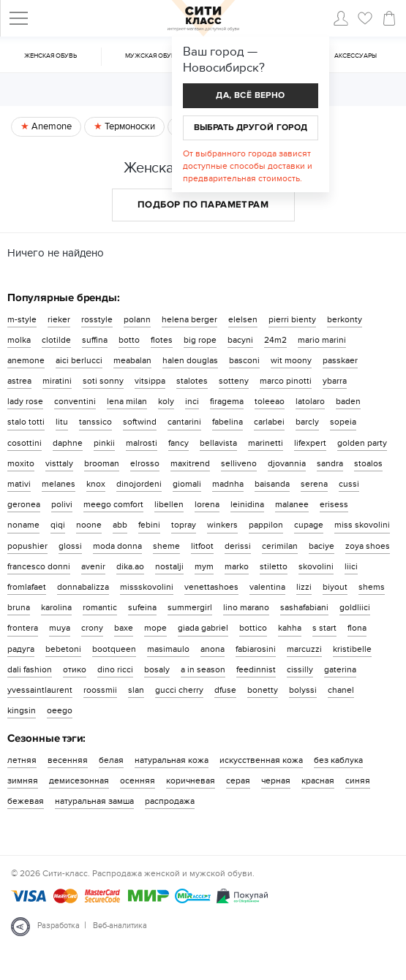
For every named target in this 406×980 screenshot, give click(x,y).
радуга (21, 649)
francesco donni (39, 566)
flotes (162, 340)
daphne (68, 443)
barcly (307, 422)
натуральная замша (94, 801)
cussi (349, 484)
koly (166, 401)
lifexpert (310, 443)
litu (62, 422)
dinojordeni (139, 484)
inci (192, 401)
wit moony (291, 360)
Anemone (50, 126)
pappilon (266, 525)
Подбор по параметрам (203, 205)
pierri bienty (292, 319)
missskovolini (147, 587)
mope (155, 628)
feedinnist (256, 669)
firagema (227, 401)
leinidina (247, 504)
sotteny (234, 381)
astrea (19, 381)
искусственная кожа (261, 760)
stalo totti (26, 422)
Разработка (59, 926)
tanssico (95, 422)
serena (314, 484)
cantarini (184, 422)
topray (184, 525)
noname (23, 525)
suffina (95, 340)
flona (357, 628)
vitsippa (150, 381)
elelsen (243, 319)
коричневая (191, 780)
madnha (228, 484)
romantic (100, 607)
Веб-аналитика (120, 926)
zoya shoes (368, 546)
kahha (290, 628)
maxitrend (190, 463)
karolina (56, 607)
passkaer (340, 360)
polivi (62, 504)
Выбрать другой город (251, 128)
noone (89, 525)
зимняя (23, 780)
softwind (140, 422)
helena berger (189, 319)
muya (60, 628)
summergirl (190, 607)
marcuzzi (304, 649)
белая (111, 760)
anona (213, 649)
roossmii (100, 690)
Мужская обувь (152, 56)
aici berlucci (79, 360)
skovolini (316, 566)
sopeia (343, 422)
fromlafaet (27, 587)
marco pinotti (286, 381)
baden (348, 401)
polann (137, 319)
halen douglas (190, 360)
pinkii (104, 443)
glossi (70, 546)
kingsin (22, 710)
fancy (178, 443)
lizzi (304, 587)
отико (75, 669)
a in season (203, 669)
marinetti (266, 443)
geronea (24, 504)
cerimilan (280, 546)
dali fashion (30, 669)
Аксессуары (356, 56)
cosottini (25, 443)
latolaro (310, 401)
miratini (57, 381)
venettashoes (211, 587)
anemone (26, 360)
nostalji (169, 566)
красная (318, 780)
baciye (322, 546)
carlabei (269, 422)
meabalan (132, 360)
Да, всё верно (250, 95)
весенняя (68, 760)
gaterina (340, 669)
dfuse (225, 690)
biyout (335, 587)
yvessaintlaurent (40, 690)
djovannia (287, 463)
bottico (253, 628)
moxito (21, 463)
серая (238, 780)
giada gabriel (203, 628)
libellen (169, 504)
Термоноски (129, 126)
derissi (238, 546)
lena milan (127, 401)
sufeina (142, 607)
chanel (341, 690)
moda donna (117, 546)
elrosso (145, 463)
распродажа (170, 801)
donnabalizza (83, 587)
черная (276, 780)
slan (136, 690)
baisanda (272, 484)
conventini (75, 401)
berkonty (345, 319)
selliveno (239, 463)
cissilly (300, 669)
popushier (27, 546)
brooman (102, 463)
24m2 (275, 340)
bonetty (263, 690)
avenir (93, 566)
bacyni (240, 340)
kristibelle (352, 649)
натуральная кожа (172, 760)
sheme (166, 546)
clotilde (56, 340)
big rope (200, 340)
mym (204, 566)
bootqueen (114, 649)
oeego (60, 710)
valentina (267, 587)
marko (237, 566)
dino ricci (115, 669)
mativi (19, 484)
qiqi (58, 525)
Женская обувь (50, 56)
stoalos (368, 463)
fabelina (228, 422)
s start (324, 628)
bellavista (218, 443)
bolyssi (303, 690)
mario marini (322, 340)
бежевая (26, 801)
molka (19, 340)
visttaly (59, 463)
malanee (292, 504)
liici (351, 566)
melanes (59, 484)
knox (96, 484)
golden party (362, 443)
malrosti (142, 443)
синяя (358, 780)
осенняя (138, 780)
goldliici (355, 607)
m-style (22, 319)
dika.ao (130, 566)
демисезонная (79, 780)
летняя (22, 760)
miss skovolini (362, 525)
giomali (187, 484)
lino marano (246, 607)
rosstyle (97, 319)
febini (149, 525)
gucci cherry (179, 690)
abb (120, 525)
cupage (309, 525)
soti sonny (103, 381)
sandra (330, 463)
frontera (23, 628)
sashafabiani (304, 607)
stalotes (192, 381)
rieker (59, 319)
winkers (222, 525)
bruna (19, 607)
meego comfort (113, 504)
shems (372, 587)
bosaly (157, 669)
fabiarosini (256, 649)
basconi (244, 360)
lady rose (25, 401)
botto (129, 340)
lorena (207, 504)
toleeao (270, 401)
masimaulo (168, 649)
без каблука (338, 760)
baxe (124, 628)
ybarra (335, 381)
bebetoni (63, 649)
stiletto (274, 566)
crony (92, 628)
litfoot (202, 546)
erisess (334, 504)
